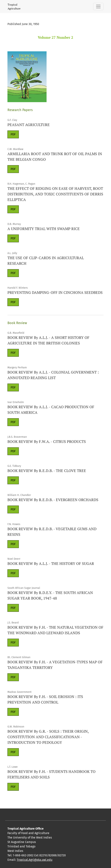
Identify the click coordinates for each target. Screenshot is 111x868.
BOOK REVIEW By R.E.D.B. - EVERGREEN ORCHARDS (53, 500)
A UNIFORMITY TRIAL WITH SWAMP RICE (44, 229)
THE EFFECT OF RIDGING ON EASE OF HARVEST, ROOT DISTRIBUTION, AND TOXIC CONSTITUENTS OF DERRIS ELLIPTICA (55, 194)
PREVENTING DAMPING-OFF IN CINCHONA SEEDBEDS (55, 292)
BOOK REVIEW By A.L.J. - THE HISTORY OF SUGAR (51, 563)
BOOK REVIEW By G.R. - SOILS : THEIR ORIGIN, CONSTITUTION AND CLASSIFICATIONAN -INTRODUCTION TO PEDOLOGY (48, 737)
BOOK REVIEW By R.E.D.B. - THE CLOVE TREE (47, 471)
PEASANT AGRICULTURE (29, 125)
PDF (13, 134)
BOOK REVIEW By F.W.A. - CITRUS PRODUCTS (47, 442)
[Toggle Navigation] (98, 6)
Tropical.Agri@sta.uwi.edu (35, 860)
